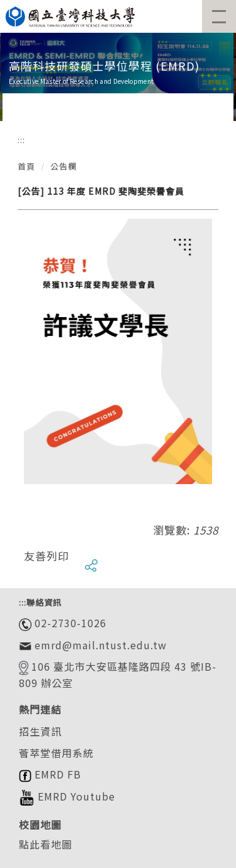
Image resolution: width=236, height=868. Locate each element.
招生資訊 (40, 731)
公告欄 (64, 166)
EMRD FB (50, 774)
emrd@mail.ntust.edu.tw (99, 645)
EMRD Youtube (67, 796)
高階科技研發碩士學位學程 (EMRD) (104, 66)
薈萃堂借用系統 (56, 753)
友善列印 (47, 556)
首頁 (26, 166)
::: (21, 140)
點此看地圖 (46, 844)
